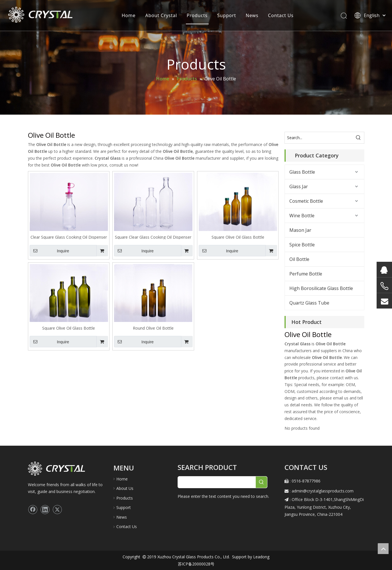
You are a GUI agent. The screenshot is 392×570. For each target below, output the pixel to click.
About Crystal (161, 16)
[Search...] (319, 138)
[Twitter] (57, 510)
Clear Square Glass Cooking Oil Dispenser (69, 237)
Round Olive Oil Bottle (153, 328)
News (251, 16)
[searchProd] (217, 482)
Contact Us (280, 16)
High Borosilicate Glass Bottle (321, 288)
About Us (125, 488)
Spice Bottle (302, 245)
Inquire (49, 251)
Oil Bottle (299, 259)
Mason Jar (300, 230)
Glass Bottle (302, 172)
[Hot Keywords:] (358, 138)
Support (226, 16)
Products (197, 16)
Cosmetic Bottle (306, 201)
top (383, 549)
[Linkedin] (45, 510)
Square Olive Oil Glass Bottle (238, 237)
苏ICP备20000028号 (196, 564)
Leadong (261, 557)
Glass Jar (299, 186)
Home (128, 16)
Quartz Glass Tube (309, 303)
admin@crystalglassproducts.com (323, 491)
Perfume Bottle (306, 274)
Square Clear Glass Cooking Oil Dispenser (153, 237)
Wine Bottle (302, 216)
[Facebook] (33, 510)
